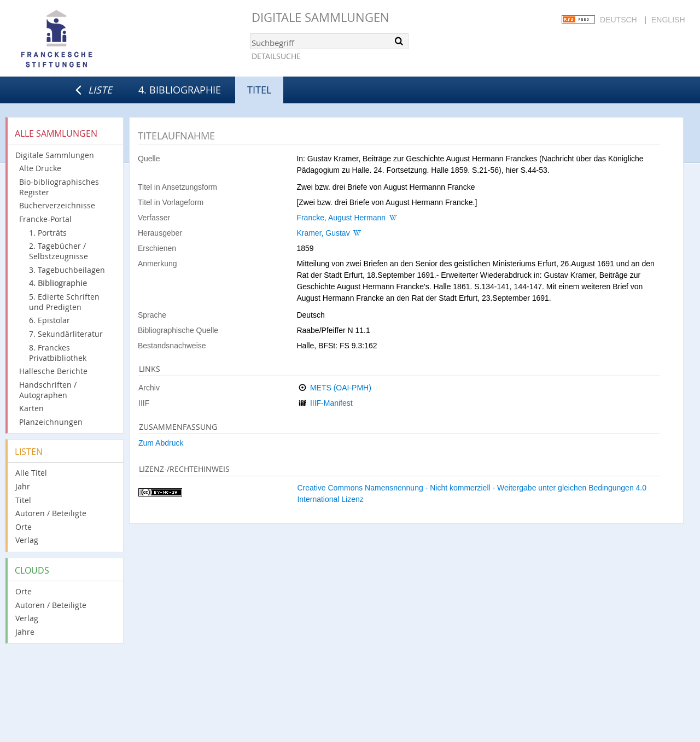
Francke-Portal (45, 219)
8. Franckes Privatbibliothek (58, 353)
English (668, 20)
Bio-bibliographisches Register (59, 187)
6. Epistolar (49, 320)
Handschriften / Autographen (48, 390)
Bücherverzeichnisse (57, 205)
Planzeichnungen (51, 422)
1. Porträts (48, 233)
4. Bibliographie (180, 90)
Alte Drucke (40, 168)
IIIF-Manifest (331, 403)
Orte (24, 527)
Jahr (23, 486)
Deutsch (619, 20)
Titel (23, 500)
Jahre (25, 632)
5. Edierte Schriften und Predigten (64, 302)
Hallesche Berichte (53, 371)
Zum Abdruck (161, 443)
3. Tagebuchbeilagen (67, 270)
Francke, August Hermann (341, 218)
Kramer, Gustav (323, 233)
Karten (31, 408)
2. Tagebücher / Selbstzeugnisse (59, 251)
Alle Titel (31, 473)
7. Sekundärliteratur (66, 334)
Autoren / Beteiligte (51, 513)
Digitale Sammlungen (320, 17)
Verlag (27, 540)
